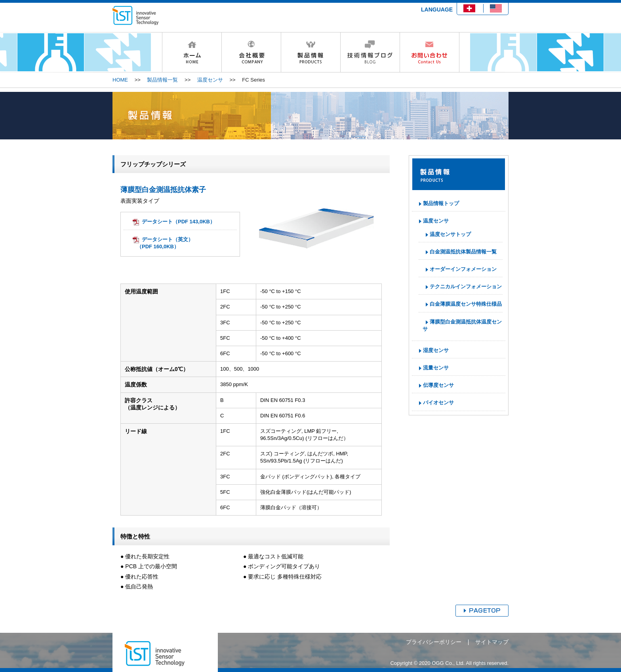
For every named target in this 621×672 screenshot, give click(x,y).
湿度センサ (436, 350)
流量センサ (436, 368)
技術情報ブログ (370, 52)
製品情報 (310, 52)
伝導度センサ (438, 385)
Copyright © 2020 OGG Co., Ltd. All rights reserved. (449, 663)
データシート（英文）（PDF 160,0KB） (165, 243)
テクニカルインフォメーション (466, 287)
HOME (192, 52)
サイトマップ (492, 642)
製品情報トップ (441, 203)
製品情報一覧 (162, 80)
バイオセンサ (438, 403)
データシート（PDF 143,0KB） (178, 222)
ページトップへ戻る (482, 611)
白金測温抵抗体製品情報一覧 (463, 252)
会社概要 (251, 52)
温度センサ (210, 80)
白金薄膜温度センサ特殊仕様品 (466, 304)
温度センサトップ (450, 234)
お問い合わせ (430, 52)
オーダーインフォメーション (463, 269)
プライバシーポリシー (434, 642)
